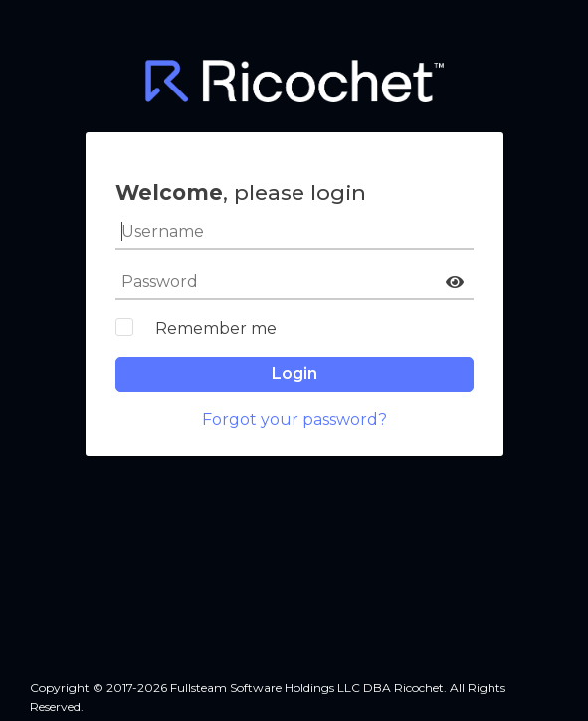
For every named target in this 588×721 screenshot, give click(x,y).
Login (294, 373)
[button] (455, 282)
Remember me (216, 329)
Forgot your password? (294, 419)
